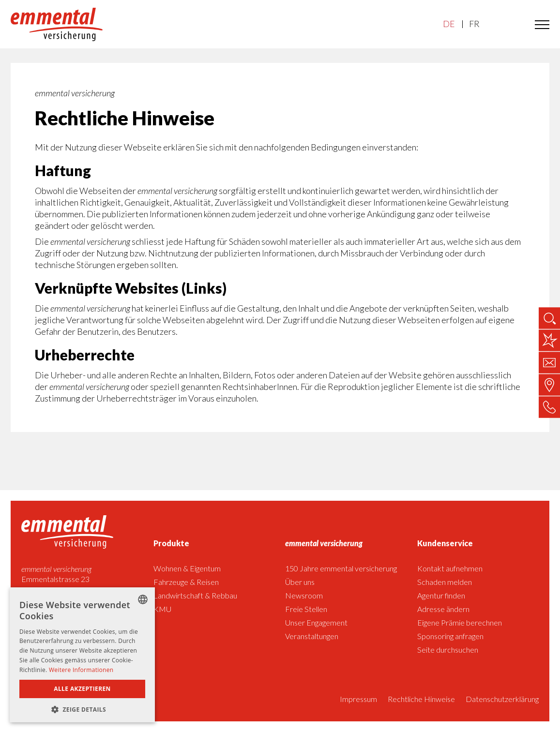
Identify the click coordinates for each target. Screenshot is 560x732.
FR (474, 24)
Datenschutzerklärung (502, 699)
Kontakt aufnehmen (450, 568)
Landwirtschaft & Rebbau (195, 595)
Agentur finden (441, 595)
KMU (162, 609)
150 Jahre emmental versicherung (341, 568)
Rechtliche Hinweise (421, 699)
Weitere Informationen (81, 670)
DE (449, 24)
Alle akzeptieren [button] (82, 689)
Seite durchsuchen (448, 650)
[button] (82, 709)
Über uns (300, 582)
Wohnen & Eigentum (187, 568)
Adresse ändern (443, 609)
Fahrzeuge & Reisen (186, 582)
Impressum (358, 699)
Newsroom (304, 595)
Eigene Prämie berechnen (460, 622)
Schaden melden (445, 582)
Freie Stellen (306, 609)
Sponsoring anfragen (450, 636)
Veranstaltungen (312, 636)
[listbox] (143, 599)
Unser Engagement (316, 622)
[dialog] (82, 655)
